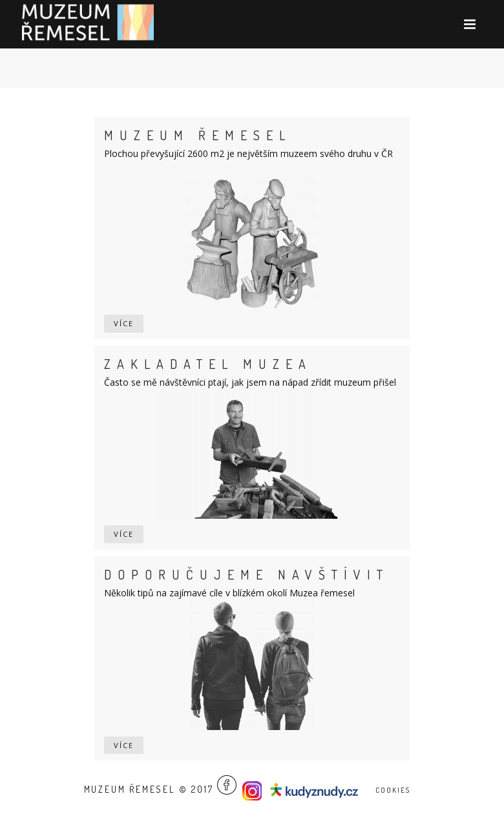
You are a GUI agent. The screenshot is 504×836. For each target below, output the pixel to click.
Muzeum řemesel (198, 135)
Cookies (393, 790)
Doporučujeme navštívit (247, 574)
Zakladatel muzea (208, 364)
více (124, 323)
